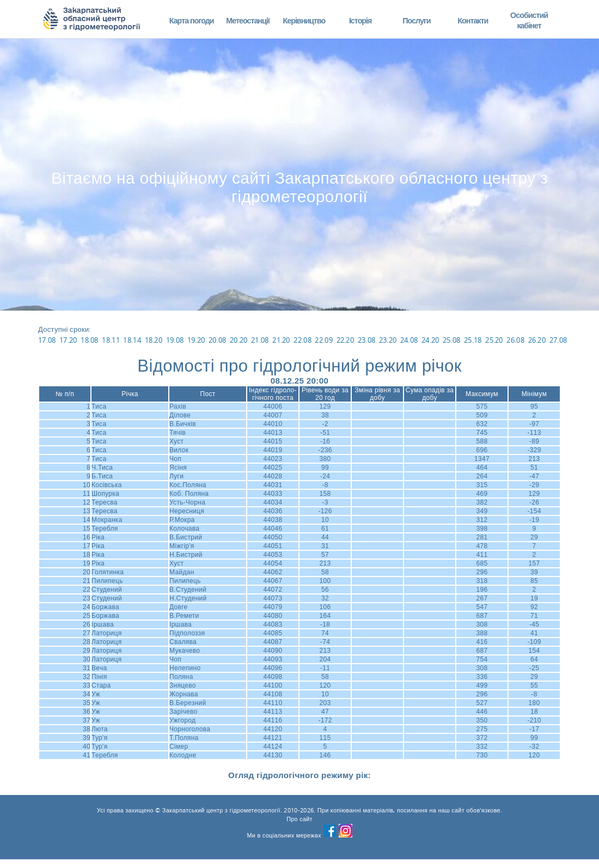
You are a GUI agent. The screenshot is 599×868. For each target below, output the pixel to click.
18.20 (154, 340)
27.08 (558, 340)
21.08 (260, 340)
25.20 (494, 340)
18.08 (90, 340)
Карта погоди (192, 20)
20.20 (239, 340)
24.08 (409, 340)
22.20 (346, 340)
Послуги (416, 20)
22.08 (302, 340)
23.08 (367, 340)
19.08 (175, 340)
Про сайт (299, 819)
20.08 (218, 340)
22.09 (324, 340)
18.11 (111, 340)
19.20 (196, 340)
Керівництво (304, 20)
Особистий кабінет (529, 20)
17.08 (47, 340)
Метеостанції (248, 20)
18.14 (132, 340)
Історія (360, 20)
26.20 (537, 340)
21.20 (281, 340)
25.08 (452, 340)
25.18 (473, 340)
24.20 (430, 340)
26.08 (515, 340)
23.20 (388, 340)
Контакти (473, 20)
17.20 (68, 340)
